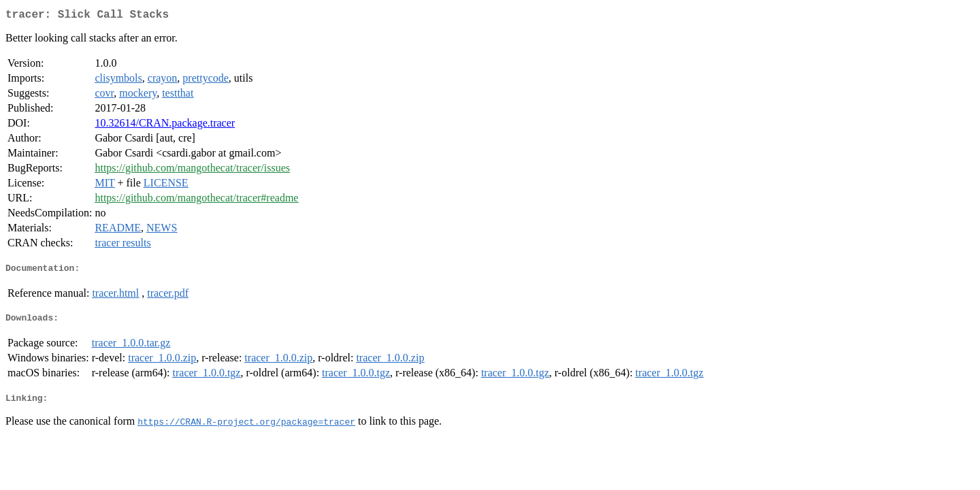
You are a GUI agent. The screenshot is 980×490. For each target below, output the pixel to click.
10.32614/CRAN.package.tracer (165, 126)
